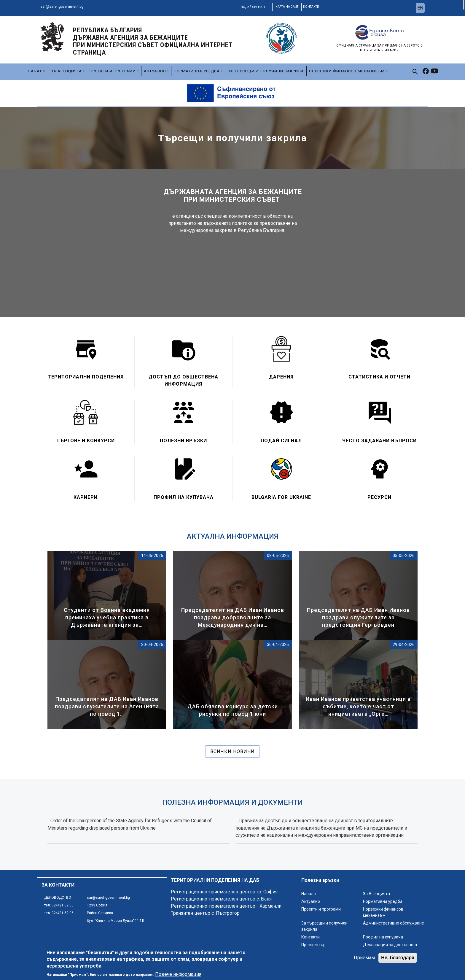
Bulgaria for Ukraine (281, 497)
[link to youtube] (435, 72)
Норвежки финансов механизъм (347, 71)
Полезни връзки (183, 441)
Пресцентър (313, 945)
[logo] (52, 36)
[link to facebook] (426, 72)
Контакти (310, 937)
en (420, 8)
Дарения (281, 377)
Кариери (86, 497)
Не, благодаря (398, 960)
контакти (311, 7)
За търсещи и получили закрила (266, 71)
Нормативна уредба (197, 71)
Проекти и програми (113, 71)
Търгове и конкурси (86, 441)
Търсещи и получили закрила (232, 138)
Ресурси (379, 497)
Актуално (155, 71)
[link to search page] (415, 72)
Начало (37, 71)
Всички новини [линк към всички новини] (232, 751)
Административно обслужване (394, 923)
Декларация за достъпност (390, 945)
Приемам (364, 960)
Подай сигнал (253, 7)
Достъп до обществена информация (183, 380)
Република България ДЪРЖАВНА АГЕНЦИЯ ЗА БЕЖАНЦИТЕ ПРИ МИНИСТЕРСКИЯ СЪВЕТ (153, 41)
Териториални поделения (86, 377)
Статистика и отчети (379, 377)
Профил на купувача (184, 497)
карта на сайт (287, 7)
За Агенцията (66, 71)
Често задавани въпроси (379, 441)
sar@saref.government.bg (62, 7)
